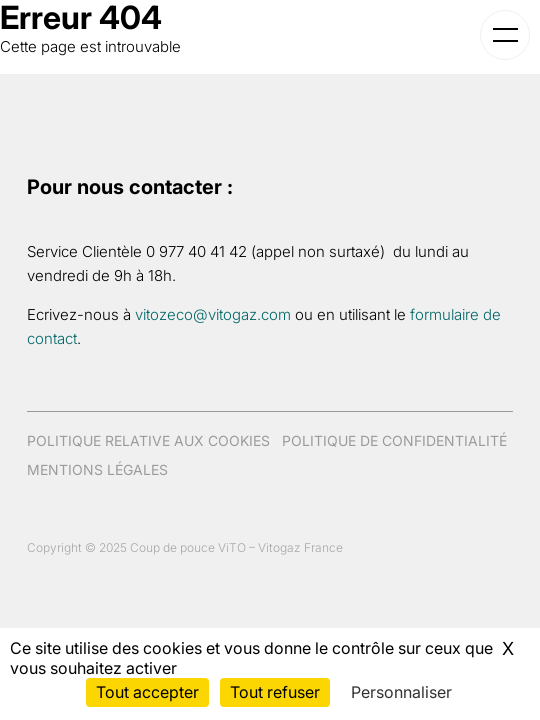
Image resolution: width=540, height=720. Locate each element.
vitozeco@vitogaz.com (213, 314)
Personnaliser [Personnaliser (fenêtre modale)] (401, 692)
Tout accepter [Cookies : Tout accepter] (147, 692)
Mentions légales (97, 469)
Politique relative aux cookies (148, 440)
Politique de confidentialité (394, 440)
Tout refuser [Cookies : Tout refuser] (275, 692)
